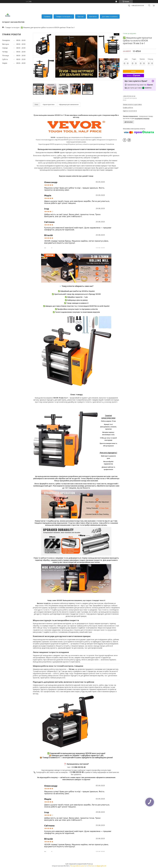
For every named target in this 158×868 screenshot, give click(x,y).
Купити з (133, 76)
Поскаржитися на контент (79, 866)
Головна (47, 16)
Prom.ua (90, 864)
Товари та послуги (63, 16)
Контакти (93, 16)
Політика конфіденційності (97, 866)
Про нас (81, 16)
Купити (133, 71)
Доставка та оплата (110, 16)
